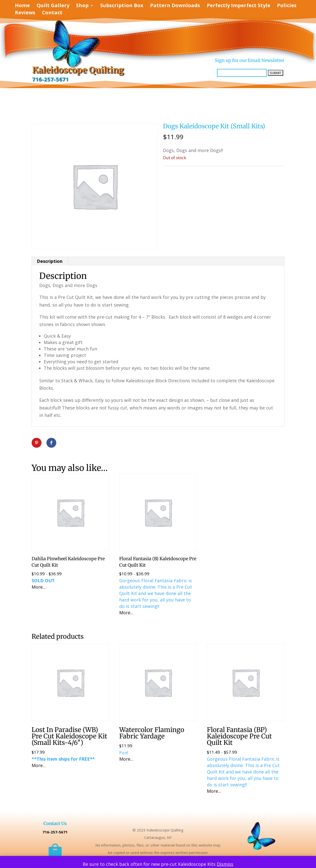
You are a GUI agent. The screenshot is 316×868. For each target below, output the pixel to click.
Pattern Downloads (175, 6)
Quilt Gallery (53, 6)
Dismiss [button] (225, 864)
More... (39, 587)
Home (22, 6)
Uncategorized (191, 171)
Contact (52, 13)
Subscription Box (122, 6)
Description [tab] (50, 261)
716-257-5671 (50, 79)
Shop (82, 6)
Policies (287, 6)
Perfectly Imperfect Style (238, 6)
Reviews (25, 13)
